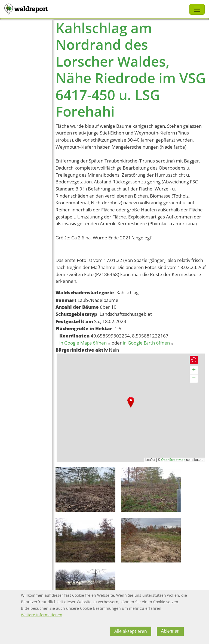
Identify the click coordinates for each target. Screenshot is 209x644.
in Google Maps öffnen (85, 343)
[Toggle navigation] (197, 9)
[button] (131, 402)
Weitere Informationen (42, 615)
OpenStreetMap (173, 460)
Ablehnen (170, 631)
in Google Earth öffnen (148, 343)
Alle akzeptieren (131, 631)
